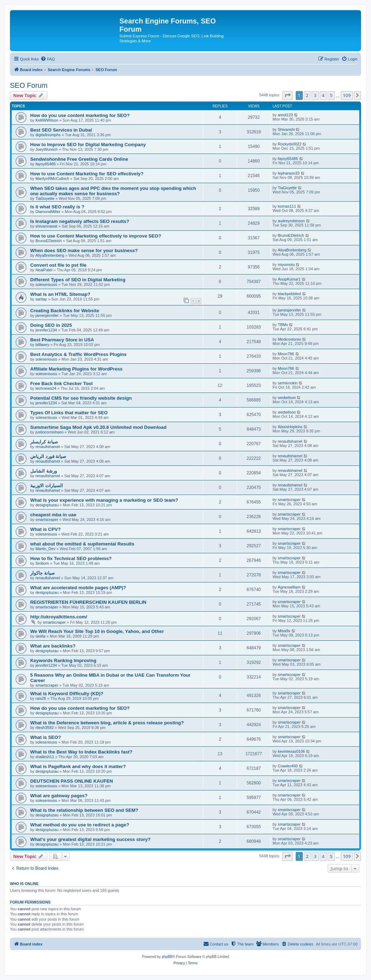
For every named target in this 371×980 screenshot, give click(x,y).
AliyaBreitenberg (50, 255)
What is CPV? (45, 529)
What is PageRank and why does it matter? (78, 766)
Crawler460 (288, 766)
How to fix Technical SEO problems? (71, 558)
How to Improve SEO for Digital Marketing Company (88, 145)
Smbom (42, 563)
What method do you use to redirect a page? (80, 825)
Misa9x (284, 631)
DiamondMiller (48, 212)
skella (41, 636)
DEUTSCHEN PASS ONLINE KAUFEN (72, 781)
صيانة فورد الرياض (48, 456)
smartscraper (289, 500)
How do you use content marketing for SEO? (80, 115)
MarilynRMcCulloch (52, 179)
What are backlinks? (53, 646)
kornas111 (287, 206)
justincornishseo (50, 432)
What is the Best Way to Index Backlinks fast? (81, 752)
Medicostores (289, 339)
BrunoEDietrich (49, 241)
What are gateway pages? (59, 796)
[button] (287, 95)
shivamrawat (47, 226)
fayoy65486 (46, 164)
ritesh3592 (45, 728)
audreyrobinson (291, 221)
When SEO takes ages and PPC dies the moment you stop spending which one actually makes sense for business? (113, 191)
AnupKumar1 (289, 279)
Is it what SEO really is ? (57, 207)
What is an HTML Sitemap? (60, 294)
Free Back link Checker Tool (61, 384)
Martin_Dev (45, 549)
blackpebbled (289, 294)
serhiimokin (288, 383)
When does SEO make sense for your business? (84, 251)
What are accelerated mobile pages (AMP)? (78, 588)
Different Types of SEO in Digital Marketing (78, 280)
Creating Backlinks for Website (65, 311)
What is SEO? (45, 737)
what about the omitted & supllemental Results (82, 544)
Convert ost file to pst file (58, 265)
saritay (41, 299)
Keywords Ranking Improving (63, 661)
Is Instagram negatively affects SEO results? (80, 221)
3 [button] (315, 95)
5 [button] (331, 95)
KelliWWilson (47, 120)
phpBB (167, 957)
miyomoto (286, 265)
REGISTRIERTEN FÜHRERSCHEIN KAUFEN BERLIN (88, 602)
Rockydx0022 (290, 144)
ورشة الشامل (44, 471)
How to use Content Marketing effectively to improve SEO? (96, 236)
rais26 (41, 698)
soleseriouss (46, 284)
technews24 (46, 388)
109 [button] (347, 95)
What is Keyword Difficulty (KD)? (67, 694)
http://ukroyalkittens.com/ (59, 617)
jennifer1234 (46, 330)
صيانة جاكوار (42, 573)
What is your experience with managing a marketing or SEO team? (104, 500)
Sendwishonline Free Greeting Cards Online (79, 159)
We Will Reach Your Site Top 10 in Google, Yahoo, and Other (97, 631)
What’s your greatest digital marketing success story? (90, 839)
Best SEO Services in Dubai (61, 130)
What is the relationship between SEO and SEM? (84, 810)
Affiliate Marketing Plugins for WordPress (76, 369)
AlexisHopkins (290, 427)
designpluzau (47, 505)
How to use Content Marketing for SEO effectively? (87, 174)
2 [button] (307, 95)
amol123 (285, 115)
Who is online (24, 884)
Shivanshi (286, 129)
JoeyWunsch (47, 149)
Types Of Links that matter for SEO (69, 413)
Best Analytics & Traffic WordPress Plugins (78, 354)
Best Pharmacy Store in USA (62, 340)
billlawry (42, 345)
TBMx (283, 325)
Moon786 (286, 354)
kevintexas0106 (291, 751)
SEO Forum (29, 85)
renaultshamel (48, 447)
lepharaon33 (289, 173)
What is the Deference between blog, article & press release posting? (107, 723)
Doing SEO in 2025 (51, 325)
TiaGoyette (45, 198)
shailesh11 (45, 757)
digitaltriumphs (48, 135)
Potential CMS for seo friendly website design (81, 398)
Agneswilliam (289, 587)
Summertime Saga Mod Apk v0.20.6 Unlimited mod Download (98, 427)
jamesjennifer (47, 315)
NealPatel (44, 270)
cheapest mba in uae (53, 515)
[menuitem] (48, 59)
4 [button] (323, 95)
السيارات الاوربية (47, 486)
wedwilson (287, 398)
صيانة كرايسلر (44, 442)
